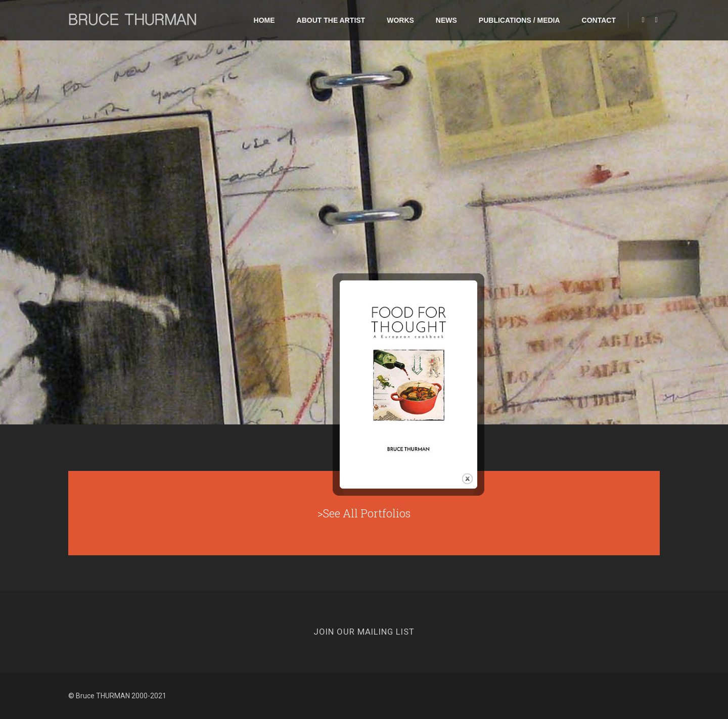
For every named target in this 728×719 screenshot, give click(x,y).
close (474, 456)
